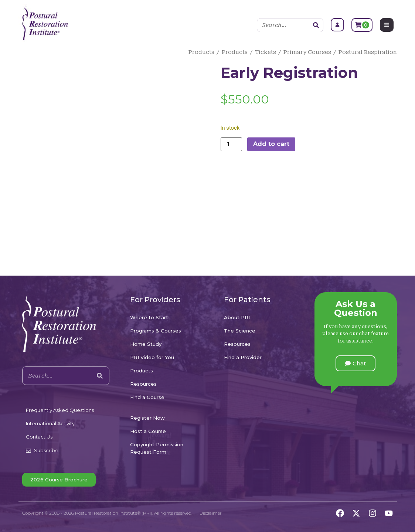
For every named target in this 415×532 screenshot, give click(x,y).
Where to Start (149, 317)
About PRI (237, 317)
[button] (356, 363)
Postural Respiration (368, 52)
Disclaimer (211, 513)
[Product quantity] (231, 144)
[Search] (316, 25)
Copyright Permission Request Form (157, 448)
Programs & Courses (156, 331)
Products (201, 52)
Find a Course (147, 397)
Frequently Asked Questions (60, 410)
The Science (240, 331)
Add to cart (271, 144)
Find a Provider (243, 357)
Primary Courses (307, 52)
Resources (143, 384)
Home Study (146, 344)
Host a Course (148, 431)
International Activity (50, 423)
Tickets (266, 52)
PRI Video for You (152, 357)
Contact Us (39, 437)
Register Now (147, 418)
